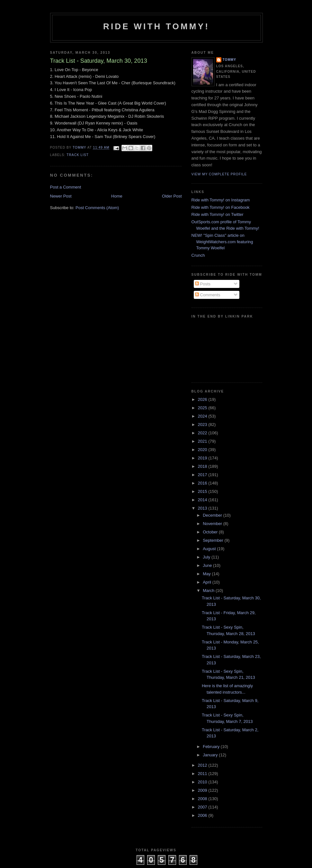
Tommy (230, 60)
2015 (203, 491)
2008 (203, 799)
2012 (203, 765)
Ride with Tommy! (156, 26)
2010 (203, 782)
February (212, 747)
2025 (203, 408)
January (211, 755)
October (211, 532)
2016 (203, 483)
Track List (78, 155)
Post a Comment (66, 187)
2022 (203, 433)
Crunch (198, 255)
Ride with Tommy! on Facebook (221, 207)
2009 (203, 790)
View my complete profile (219, 174)
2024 (203, 416)
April (208, 582)
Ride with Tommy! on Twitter (218, 214)
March (209, 591)
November (213, 524)
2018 (203, 466)
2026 (203, 399)
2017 (203, 475)
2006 (203, 815)
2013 (203, 508)
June (208, 565)
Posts (203, 284)
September (214, 540)
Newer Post (61, 196)
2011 (203, 774)
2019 (203, 458)
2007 (203, 807)
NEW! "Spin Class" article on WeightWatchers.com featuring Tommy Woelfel (222, 242)
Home (117, 196)
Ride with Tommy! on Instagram (221, 200)
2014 (203, 500)
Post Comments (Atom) (97, 208)
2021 (203, 441)
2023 (203, 425)
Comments (208, 295)
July (207, 557)
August (210, 549)
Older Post (172, 196)
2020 (203, 450)
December (213, 515)
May (207, 574)
